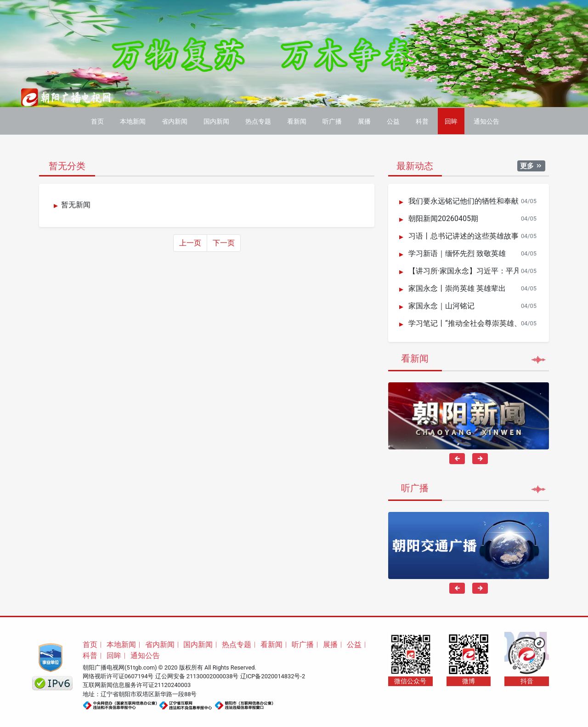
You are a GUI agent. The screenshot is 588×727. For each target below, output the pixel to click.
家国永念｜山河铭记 (441, 305)
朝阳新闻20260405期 (443, 218)
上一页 (190, 241)
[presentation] (457, 457)
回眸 (451, 120)
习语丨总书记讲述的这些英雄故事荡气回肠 (478, 235)
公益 (393, 120)
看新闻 (297, 120)
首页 (97, 120)
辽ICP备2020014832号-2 (273, 675)
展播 (364, 120)
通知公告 (486, 120)
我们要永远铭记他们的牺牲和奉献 (464, 200)
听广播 (332, 120)
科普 (422, 120)
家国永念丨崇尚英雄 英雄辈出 (457, 287)
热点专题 (258, 120)
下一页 (224, 241)
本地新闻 (133, 120)
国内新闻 (216, 120)
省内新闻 (175, 120)
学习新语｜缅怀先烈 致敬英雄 (457, 253)
